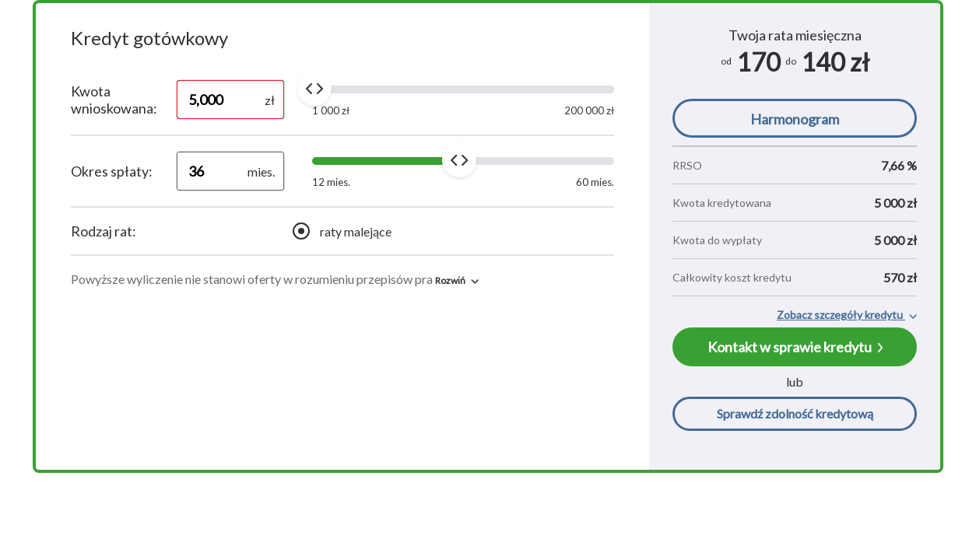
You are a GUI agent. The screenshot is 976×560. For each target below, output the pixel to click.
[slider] (314, 89)
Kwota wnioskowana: (114, 100)
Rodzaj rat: (104, 231)
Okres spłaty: (112, 171)
